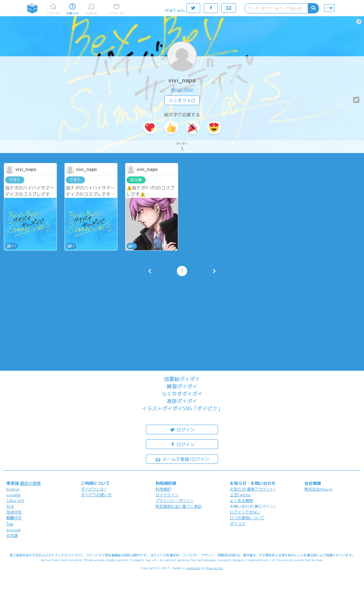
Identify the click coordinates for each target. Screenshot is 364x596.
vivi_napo (182, 80)
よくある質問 (241, 501)
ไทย (10, 524)
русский (14, 530)
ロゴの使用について (247, 518)
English (13, 489)
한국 (10, 506)
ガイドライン (167, 495)
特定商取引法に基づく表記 (178, 506)
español (13, 495)
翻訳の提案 (30, 483)
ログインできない (245, 512)
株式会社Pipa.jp (318, 489)
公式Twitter (241, 495)
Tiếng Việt (15, 501)
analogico (193, 568)
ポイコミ (238, 524)
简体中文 (14, 512)
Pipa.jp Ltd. (214, 568)
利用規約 (163, 489)
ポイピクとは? (94, 489)
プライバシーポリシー (175, 501)
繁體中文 (14, 518)
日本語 (12, 535)
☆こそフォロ (182, 101)
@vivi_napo (182, 89)
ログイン (182, 429)
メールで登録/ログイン (182, 459)
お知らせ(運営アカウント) (253, 489)
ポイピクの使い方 (96, 495)
